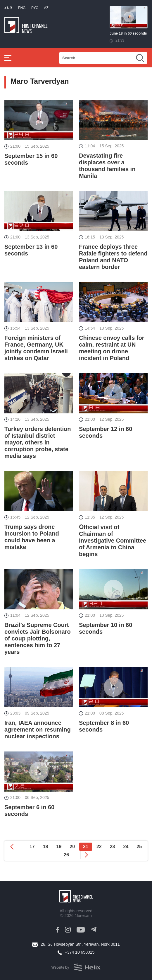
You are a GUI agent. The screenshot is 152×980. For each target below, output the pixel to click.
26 (66, 855)
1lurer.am (83, 916)
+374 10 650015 (80, 952)
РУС (35, 8)
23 (113, 847)
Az (46, 8)
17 (32, 847)
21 (86, 847)
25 (139, 847)
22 (99, 847)
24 (126, 847)
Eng (22, 8)
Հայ (8, 8)
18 (46, 847)
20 (72, 847)
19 (59, 847)
